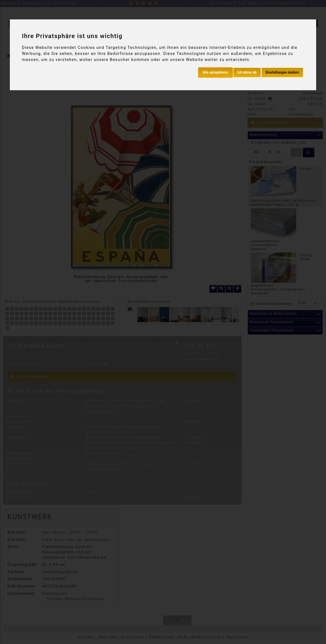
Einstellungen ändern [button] (282, 72)
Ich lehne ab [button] (247, 72)
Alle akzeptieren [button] (215, 72)
